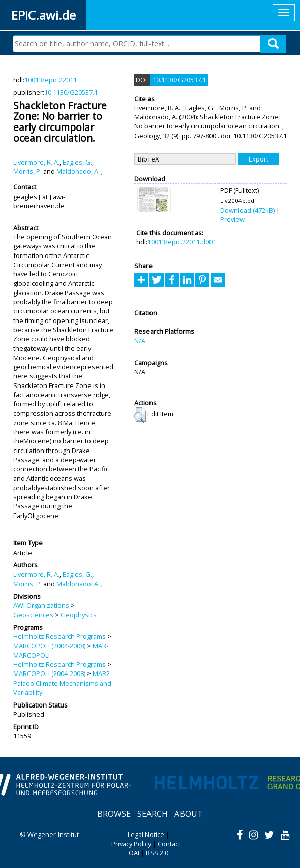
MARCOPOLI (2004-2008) (49, 646)
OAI (134, 853)
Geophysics (79, 615)
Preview (232, 219)
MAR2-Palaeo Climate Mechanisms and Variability (63, 683)
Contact (169, 844)
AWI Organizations (41, 605)
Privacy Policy (131, 844)
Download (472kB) (247, 210)
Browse (114, 814)
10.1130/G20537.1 (71, 92)
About (189, 814)
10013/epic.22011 (51, 80)
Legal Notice (146, 834)
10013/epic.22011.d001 (182, 242)
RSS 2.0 (157, 853)
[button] (140, 415)
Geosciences (33, 615)
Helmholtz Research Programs (59, 636)
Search (153, 814)
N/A (140, 341)
